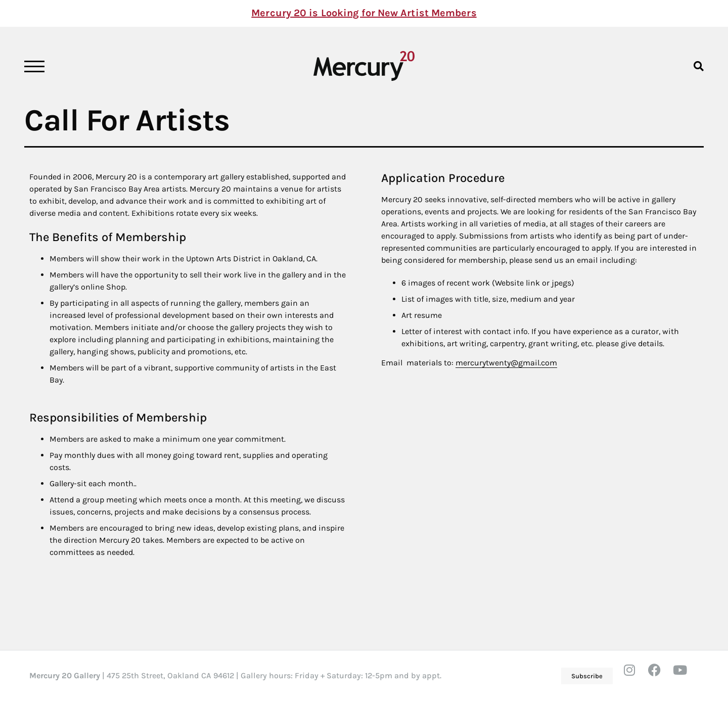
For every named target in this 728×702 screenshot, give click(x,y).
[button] (698, 66)
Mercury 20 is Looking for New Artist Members (364, 13)
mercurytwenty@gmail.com (506, 363)
